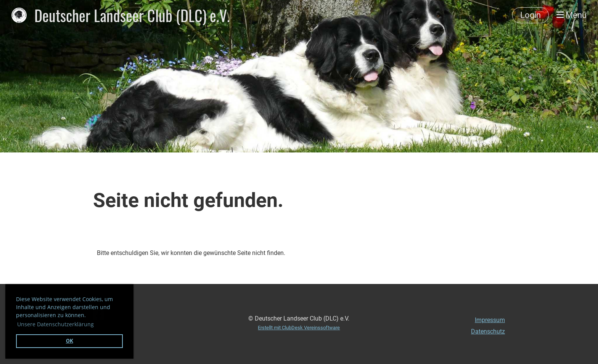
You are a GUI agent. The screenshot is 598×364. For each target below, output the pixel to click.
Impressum (490, 320)
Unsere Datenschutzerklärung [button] (55, 324)
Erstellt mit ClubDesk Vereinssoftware (299, 328)
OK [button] (70, 341)
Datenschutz (488, 331)
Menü (571, 15)
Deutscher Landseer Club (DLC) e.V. (132, 15)
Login (530, 15)
